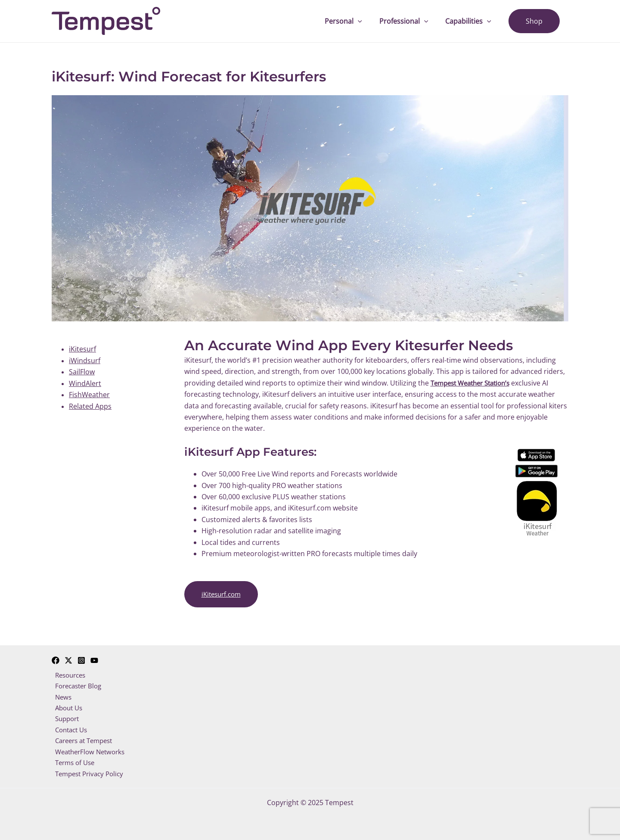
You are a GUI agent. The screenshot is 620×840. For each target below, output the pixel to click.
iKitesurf (82, 349)
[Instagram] (81, 656)
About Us (67, 705)
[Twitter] (68, 656)
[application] (370, 21)
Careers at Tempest (84, 739)
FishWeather (89, 395)
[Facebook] (56, 656)
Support (65, 717)
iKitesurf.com (223, 594)
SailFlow (82, 372)
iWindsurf (85, 361)
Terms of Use (73, 762)
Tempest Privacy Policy (89, 774)
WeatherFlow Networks (89, 751)
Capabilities (473, 21)
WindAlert (85, 383)
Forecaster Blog (77, 682)
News (60, 694)
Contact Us (70, 728)
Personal (355, 21)
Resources (69, 671)
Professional (412, 21)
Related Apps (90, 406)
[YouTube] (94, 656)
